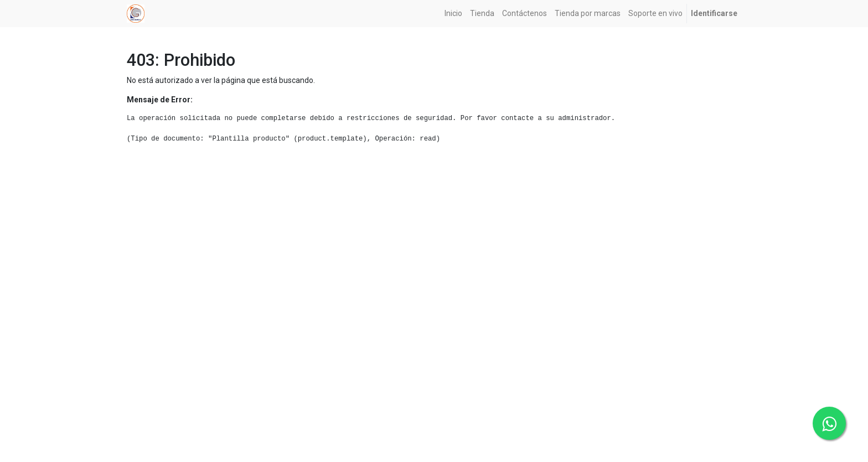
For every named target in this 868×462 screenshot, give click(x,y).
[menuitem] (453, 14)
